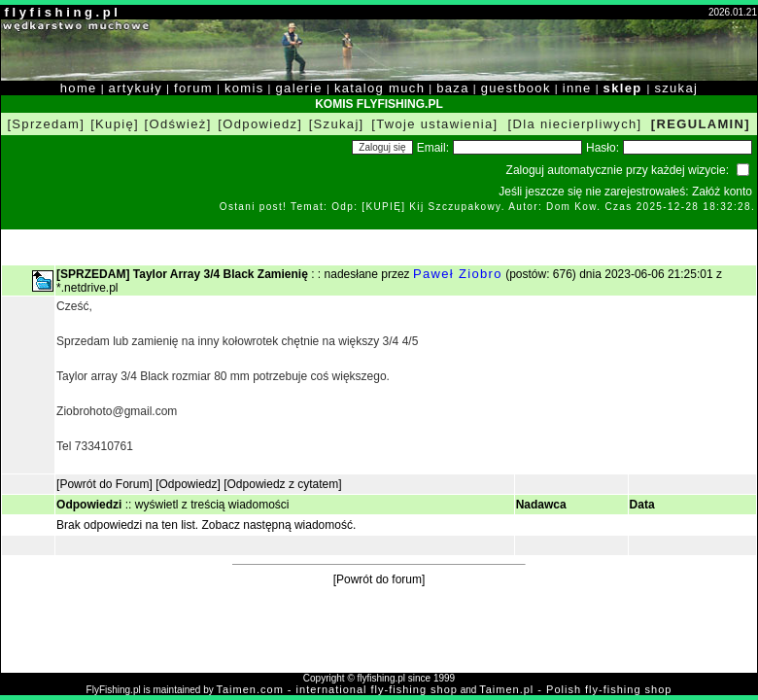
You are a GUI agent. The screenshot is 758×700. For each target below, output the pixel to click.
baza (453, 88)
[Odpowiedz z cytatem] (282, 484)
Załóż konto (722, 192)
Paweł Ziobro (458, 274)
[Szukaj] (337, 124)
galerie (299, 88)
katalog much (379, 88)
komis (244, 88)
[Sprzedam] (46, 124)
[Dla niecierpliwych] (575, 124)
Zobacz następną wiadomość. (279, 525)
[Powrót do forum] (379, 579)
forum (193, 88)
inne (577, 88)
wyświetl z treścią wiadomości (212, 505)
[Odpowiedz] (260, 124)
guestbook (516, 88)
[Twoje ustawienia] (434, 124)
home (79, 88)
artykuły (136, 88)
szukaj (676, 88)
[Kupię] (115, 124)
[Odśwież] (178, 124)
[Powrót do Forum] (104, 484)
